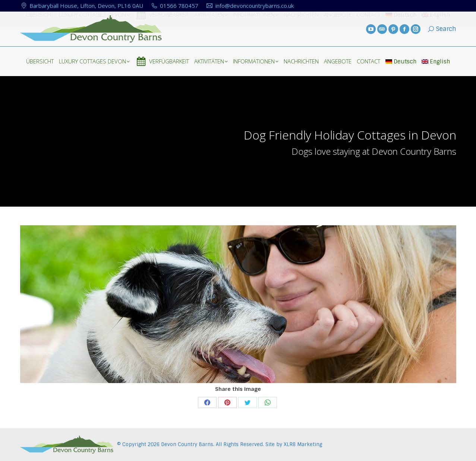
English (436, 62)
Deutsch (401, 62)
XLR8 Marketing (303, 444)
